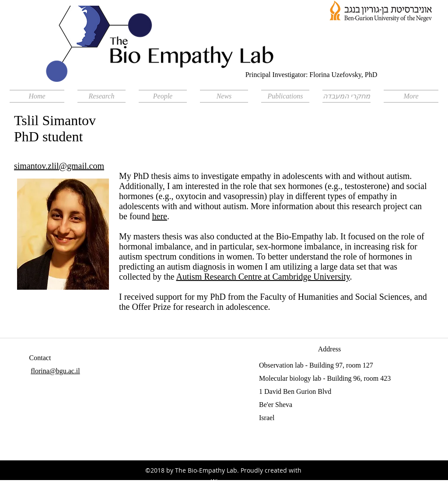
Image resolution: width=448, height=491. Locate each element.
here (160, 216)
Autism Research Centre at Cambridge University (263, 277)
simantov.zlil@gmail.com (59, 166)
